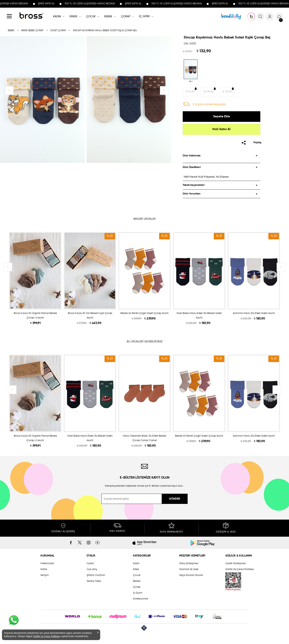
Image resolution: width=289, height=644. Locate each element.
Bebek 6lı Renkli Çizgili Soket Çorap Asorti (144, 313)
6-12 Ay (227, 92)
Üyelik (90, 563)
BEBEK (108, 16)
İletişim (45, 575)
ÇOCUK (91, 16)
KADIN (57, 16)
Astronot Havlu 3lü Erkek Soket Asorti (254, 313)
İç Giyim (138, 593)
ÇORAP (126, 16)
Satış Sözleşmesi (189, 563)
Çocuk (137, 575)
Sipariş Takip (94, 581)
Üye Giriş (92, 569)
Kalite (44, 569)
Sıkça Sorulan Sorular (191, 575)
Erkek (136, 569)
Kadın (136, 563)
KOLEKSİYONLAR (231, 16)
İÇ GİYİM (144, 16)
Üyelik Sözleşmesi (236, 563)
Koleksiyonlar (141, 599)
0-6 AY (190, 92)
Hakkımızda (47, 563)
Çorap (137, 587)
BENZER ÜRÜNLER (144, 219)
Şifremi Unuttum (96, 575)
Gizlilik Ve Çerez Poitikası (240, 569)
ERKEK (73, 16)
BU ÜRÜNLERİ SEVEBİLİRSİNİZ (145, 342)
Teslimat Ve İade (189, 569)
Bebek (137, 581)
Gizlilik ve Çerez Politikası (47, 636)
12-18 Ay (208, 92)
